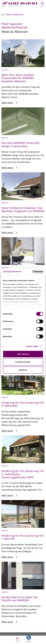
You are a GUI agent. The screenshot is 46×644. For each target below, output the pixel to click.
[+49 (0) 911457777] (29, 639)
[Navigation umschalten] (42, 4)
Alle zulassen (23, 354)
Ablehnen (23, 370)
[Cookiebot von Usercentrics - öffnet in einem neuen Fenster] (33, 272)
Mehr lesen (9, 103)
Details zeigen (32, 346)
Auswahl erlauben (23, 362)
